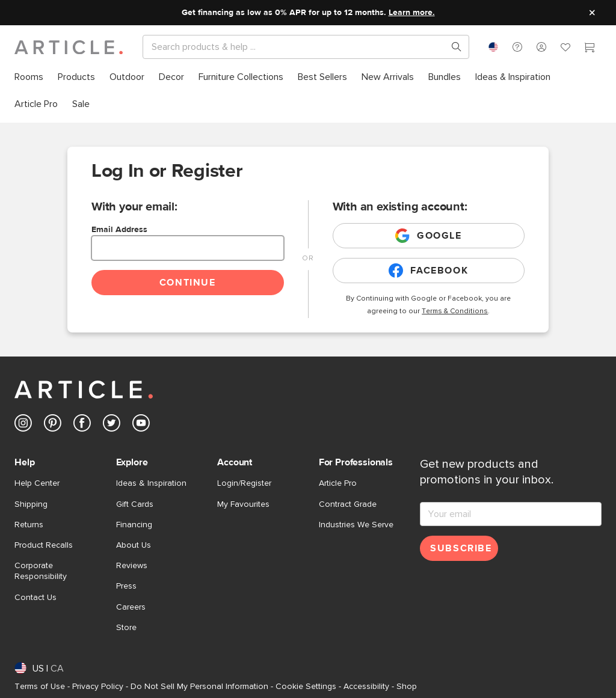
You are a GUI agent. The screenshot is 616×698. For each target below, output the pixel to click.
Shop (407, 687)
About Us (134, 545)
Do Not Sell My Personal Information (199, 687)
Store (126, 628)
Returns (29, 525)
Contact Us (35, 598)
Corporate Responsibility (41, 571)
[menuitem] (29, 77)
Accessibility (366, 687)
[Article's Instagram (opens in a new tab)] (23, 425)
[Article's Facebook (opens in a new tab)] (82, 425)
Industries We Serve (356, 525)
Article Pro (338, 483)
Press (126, 586)
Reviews (132, 566)
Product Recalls (44, 545)
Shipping (31, 504)
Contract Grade (348, 504)
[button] (517, 47)
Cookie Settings (306, 687)
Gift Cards (135, 504)
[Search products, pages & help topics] (452, 47)
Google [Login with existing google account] (429, 236)
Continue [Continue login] (188, 283)
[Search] (296, 47)
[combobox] (493, 47)
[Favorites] (565, 49)
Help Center (37, 483)
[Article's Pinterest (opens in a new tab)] (53, 425)
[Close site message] (592, 13)
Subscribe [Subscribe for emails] (461, 548)
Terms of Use (40, 687)
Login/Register (244, 483)
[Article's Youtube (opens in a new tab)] (141, 425)
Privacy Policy (98, 687)
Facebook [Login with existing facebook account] (428, 271)
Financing (134, 525)
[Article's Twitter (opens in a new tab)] (112, 425)
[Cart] (590, 49)
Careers (131, 607)
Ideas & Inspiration (151, 483)
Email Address (119, 230)
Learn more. (412, 13)
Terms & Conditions (455, 311)
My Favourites (243, 504)
